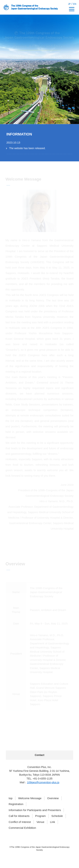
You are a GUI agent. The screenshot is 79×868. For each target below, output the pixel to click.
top (11, 798)
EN (75, 4)
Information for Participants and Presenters (35, 810)
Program (41, 816)
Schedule (57, 816)
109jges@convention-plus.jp (43, 782)
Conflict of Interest (20, 822)
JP (69, 4)
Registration (16, 804)
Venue (40, 822)
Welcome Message (30, 798)
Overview (53, 798)
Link (53, 822)
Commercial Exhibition (22, 828)
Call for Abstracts (19, 816)
